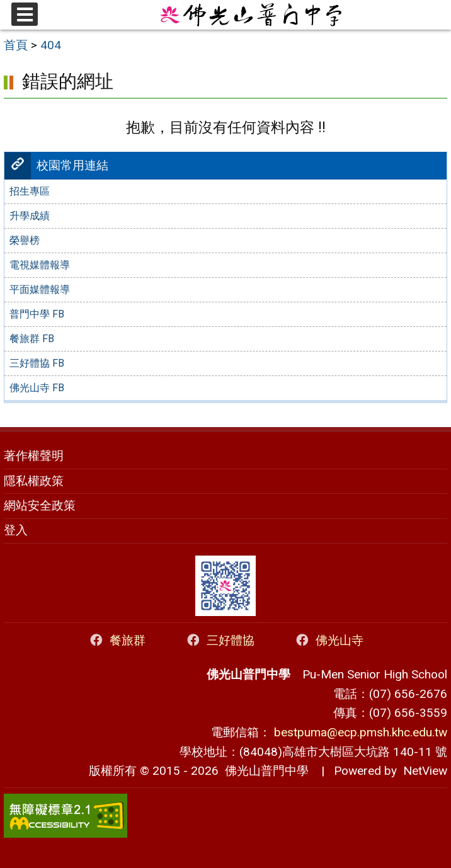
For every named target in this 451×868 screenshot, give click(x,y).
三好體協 (220, 640)
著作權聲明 (34, 456)
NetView (425, 771)
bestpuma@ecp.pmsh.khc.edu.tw (361, 732)
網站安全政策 (40, 505)
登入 (16, 530)
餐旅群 (117, 640)
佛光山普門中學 (264, 771)
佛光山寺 (328, 640)
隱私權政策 (34, 481)
